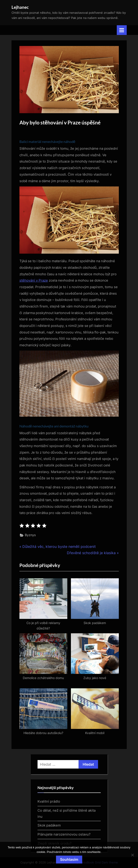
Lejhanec (20, 7)
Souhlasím (69, 859)
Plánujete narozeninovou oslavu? (64, 834)
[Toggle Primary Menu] (122, 30)
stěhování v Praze (34, 280)
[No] (132, 855)
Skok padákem (49, 825)
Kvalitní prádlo (49, 801)
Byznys (30, 535)
